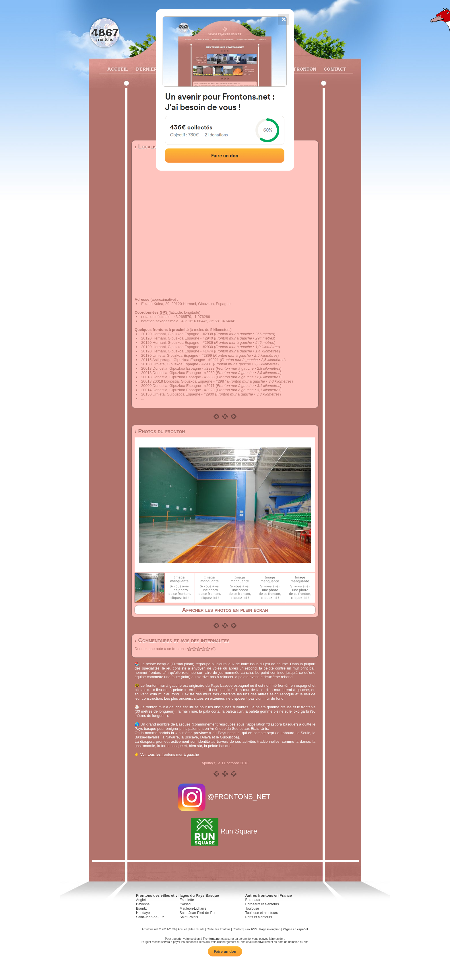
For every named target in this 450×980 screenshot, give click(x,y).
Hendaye (143, 913)
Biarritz (141, 908)
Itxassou (186, 904)
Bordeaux (252, 900)
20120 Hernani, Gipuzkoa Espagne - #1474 (177, 351)
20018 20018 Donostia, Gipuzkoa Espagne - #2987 (184, 381)
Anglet (141, 900)
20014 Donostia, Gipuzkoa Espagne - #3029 (178, 390)
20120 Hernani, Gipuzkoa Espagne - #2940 (177, 338)
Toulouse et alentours (261, 913)
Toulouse (252, 908)
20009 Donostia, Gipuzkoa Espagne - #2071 (178, 386)
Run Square (225, 831)
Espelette (187, 900)
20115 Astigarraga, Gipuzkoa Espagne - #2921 (180, 360)
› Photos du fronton (160, 431)
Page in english (270, 929)
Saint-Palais (189, 917)
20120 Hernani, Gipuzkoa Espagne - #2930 (177, 347)
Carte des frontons (218, 929)
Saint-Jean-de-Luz (150, 917)
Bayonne (143, 904)
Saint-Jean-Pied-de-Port (198, 913)
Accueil (117, 69)
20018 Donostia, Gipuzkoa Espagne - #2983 (178, 377)
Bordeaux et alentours (262, 904)
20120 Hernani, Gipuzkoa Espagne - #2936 (177, 343)
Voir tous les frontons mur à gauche (170, 754)
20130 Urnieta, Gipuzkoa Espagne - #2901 (176, 364)
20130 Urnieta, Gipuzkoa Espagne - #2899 (176, 355)
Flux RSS (251, 929)
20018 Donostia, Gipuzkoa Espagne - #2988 (178, 368)
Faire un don (225, 951)
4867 (105, 32)
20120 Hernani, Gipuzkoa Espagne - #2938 (177, 334)
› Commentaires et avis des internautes (182, 640)
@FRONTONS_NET (225, 797)
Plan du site (197, 929)
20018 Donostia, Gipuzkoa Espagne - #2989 (178, 373)
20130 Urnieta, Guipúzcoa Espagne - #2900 (178, 394)
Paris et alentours (258, 917)
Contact (334, 69)
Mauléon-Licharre (193, 908)
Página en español (295, 929)
